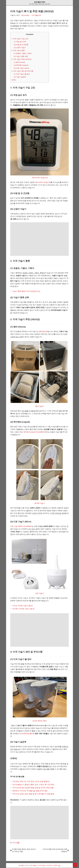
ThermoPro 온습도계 (43, 182)
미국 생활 (16, 843)
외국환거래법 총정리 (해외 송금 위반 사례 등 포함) (24, 850)
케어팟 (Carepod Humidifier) (34, 432)
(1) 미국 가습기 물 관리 (22, 74)
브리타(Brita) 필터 (26, 733)
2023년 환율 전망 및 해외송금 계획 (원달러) (54, 850)
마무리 (14, 80)
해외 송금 (57, 866)
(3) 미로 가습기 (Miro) (21, 68)
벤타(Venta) (44, 331)
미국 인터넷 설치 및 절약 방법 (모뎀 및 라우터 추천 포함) (33, 788)
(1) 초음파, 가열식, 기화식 (23, 53)
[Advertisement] (39, 239)
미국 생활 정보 (36, 15)
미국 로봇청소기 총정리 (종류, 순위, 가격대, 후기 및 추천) (33, 785)
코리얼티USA (39, 2)
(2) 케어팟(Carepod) (21, 65)
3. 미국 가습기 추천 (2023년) (21, 59)
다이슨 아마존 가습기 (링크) (23, 606)
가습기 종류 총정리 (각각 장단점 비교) (26, 291)
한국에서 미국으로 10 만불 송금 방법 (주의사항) (30, 791)
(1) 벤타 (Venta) (19, 62)
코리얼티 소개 (23, 866)
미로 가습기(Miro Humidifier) (21, 526)
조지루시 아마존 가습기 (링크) (23, 609)
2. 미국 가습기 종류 (18, 50)
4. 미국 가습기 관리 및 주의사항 (22, 71)
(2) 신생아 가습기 (20, 47)
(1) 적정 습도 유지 (20, 42)
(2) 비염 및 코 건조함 (21, 45)
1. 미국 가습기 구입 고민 (20, 39)
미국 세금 (42, 866)
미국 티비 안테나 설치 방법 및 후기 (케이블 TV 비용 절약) (33, 794)
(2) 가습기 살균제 (20, 77)
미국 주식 (49, 866)
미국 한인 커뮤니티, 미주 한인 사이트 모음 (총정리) (31, 781)
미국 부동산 (33, 866)
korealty (26, 15)
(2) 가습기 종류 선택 (21, 56)
